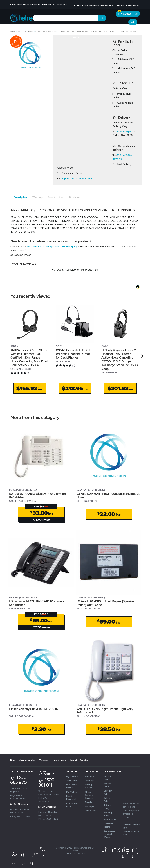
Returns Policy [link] (108, 807)
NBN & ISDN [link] (110, 820)
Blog (13, 760)
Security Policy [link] (108, 792)
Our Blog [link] (89, 781)
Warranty (38, 197)
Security (107, 30)
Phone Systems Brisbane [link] (89, 795)
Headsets (34, 30)
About (73, 760)
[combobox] (66, 18)
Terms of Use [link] (108, 778)
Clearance (139, 30)
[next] (142, 356)
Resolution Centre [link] (71, 805)
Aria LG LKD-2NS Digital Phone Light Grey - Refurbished (106, 711)
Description (20, 197)
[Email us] (34, 862)
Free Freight (124, 132)
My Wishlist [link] (72, 792)
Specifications (56, 197)
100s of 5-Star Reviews (123, 157)
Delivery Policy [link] (108, 800)
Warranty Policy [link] (108, 814)
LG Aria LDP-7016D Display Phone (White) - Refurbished (38, 496)
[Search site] (102, 18)
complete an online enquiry (61, 247)
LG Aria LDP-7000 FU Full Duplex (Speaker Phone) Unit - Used (105, 603)
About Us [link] (90, 776)
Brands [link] (88, 802)
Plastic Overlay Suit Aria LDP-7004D (34, 709)
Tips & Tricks (59, 760)
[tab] (20, 198)
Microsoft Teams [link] (108, 825)
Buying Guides (27, 760)
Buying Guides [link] (89, 786)
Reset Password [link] (71, 798)
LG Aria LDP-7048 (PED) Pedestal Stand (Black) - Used (108, 496)
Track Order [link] (72, 781)
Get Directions (19, 804)
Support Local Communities (77, 179)
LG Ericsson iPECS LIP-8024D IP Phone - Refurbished (37, 603)
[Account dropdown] (133, 22)
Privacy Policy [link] (107, 785)
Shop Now (63, 4)
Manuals (44, 760)
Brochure (74, 197)
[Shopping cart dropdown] (136, 14)
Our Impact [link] (90, 806)
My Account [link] (72, 776)
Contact (85, 760)
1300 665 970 (34, 247)
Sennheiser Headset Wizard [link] (109, 834)
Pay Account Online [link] (72, 786)
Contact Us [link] (90, 810)
